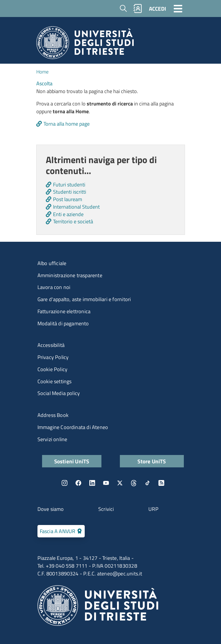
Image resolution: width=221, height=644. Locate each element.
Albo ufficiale (52, 263)
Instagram (65, 483)
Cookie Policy (53, 369)
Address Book (53, 415)
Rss (161, 483)
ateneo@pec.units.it (120, 574)
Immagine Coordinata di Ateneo (73, 427)
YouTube (106, 483)
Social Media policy (59, 393)
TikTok (148, 483)
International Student (76, 207)
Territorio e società (73, 221)
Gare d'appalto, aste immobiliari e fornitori (84, 299)
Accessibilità (51, 345)
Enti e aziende (68, 214)
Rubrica (137, 9)
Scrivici (106, 509)
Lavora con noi (54, 287)
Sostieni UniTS (72, 461)
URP (153, 509)
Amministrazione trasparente (70, 275)
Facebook (78, 483)
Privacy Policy (53, 357)
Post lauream (68, 199)
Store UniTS (152, 461)
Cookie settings (55, 381)
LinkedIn (92, 483)
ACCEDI (157, 9)
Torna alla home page (67, 124)
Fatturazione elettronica (64, 311)
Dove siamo (51, 509)
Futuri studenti (69, 185)
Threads (134, 483)
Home (42, 72)
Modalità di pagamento (63, 323)
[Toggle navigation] (178, 8)
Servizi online (52, 439)
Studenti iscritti (70, 192)
